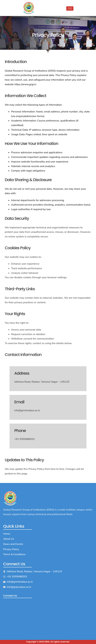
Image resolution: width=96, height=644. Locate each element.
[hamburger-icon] (70, 8)
